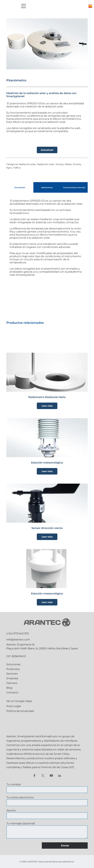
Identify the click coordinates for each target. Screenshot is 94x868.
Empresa (12, 678)
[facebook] (34, 776)
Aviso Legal (14, 706)
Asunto (11, 810)
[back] (11, 44)
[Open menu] (23, 6)
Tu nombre (14, 784)
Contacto (12, 692)
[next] (83, 44)
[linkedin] (60, 776)
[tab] (20, 187)
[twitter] (43, 776)
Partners (12, 683)
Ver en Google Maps (19, 701)
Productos (13, 669)
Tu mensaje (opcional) (21, 823)
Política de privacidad (20, 711)
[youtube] (51, 776)
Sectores (12, 674)
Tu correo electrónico (20, 797)
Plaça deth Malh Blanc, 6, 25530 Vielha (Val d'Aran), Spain (42, 648)
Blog (9, 688)
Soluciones (13, 664)
